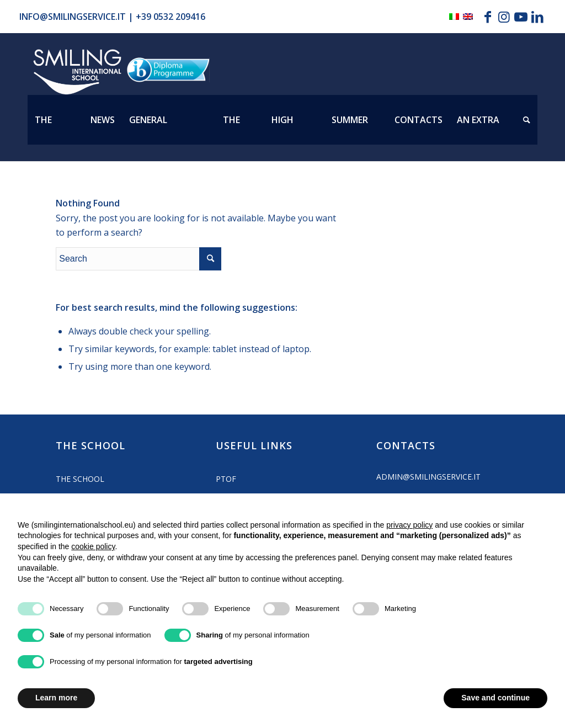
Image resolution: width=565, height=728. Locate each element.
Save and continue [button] (495, 698)
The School (80, 479)
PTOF (226, 479)
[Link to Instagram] (504, 17)
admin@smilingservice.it (428, 477)
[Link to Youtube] (521, 17)
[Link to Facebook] (487, 17)
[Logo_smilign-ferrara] (77, 72)
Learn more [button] (56, 698)
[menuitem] (55, 120)
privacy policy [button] (409, 525)
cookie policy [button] (93, 546)
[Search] (527, 120)
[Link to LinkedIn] (537, 17)
